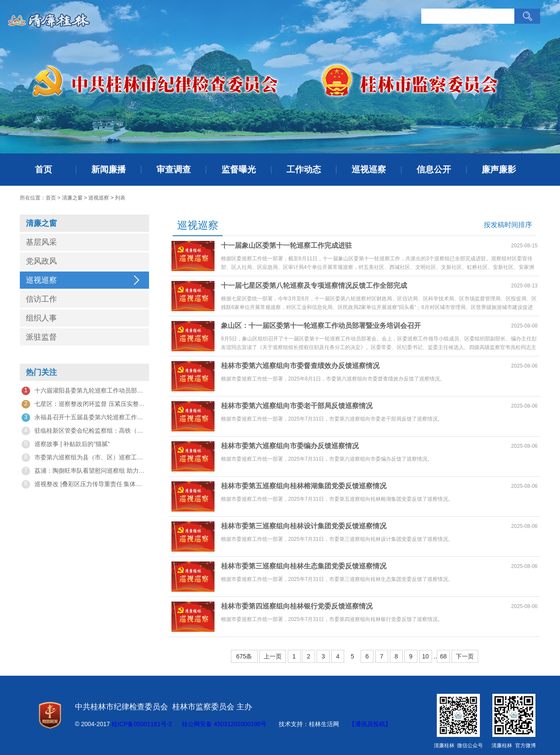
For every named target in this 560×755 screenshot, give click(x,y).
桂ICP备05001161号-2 (142, 724)
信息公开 (434, 169)
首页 (44, 169)
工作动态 (304, 169)
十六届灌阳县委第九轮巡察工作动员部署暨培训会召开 (84, 391)
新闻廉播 (109, 169)
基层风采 (41, 242)
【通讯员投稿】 (370, 724)
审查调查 (174, 169)
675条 (244, 656)
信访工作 (41, 299)
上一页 (273, 656)
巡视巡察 (369, 169)
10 (426, 656)
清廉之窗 (72, 198)
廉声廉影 (499, 169)
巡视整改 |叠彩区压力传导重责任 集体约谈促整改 (84, 484)
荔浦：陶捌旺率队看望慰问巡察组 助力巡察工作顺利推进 (84, 471)
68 (443, 656)
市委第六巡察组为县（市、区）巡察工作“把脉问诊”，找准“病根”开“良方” (84, 458)
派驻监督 (41, 337)
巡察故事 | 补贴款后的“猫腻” (66, 444)
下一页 (465, 656)
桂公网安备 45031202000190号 (224, 724)
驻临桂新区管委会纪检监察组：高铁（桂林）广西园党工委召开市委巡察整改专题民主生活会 (84, 431)
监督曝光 (239, 169)
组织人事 (41, 318)
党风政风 (41, 261)
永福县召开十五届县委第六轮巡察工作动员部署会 (84, 418)
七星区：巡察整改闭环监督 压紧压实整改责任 (84, 404)
